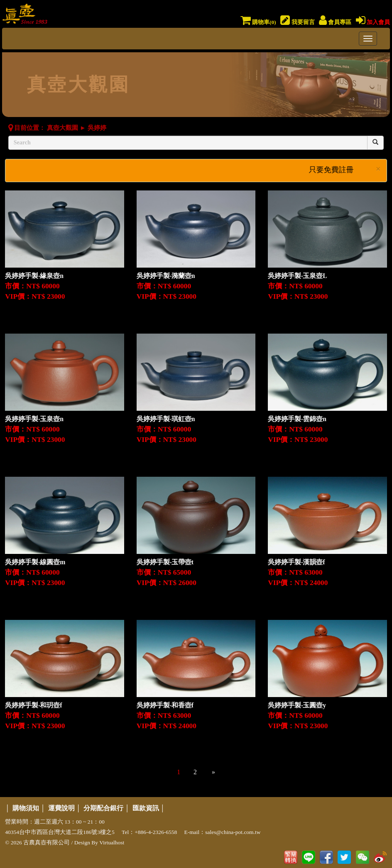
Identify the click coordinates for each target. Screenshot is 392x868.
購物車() (258, 22)
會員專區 (335, 22)
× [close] (378, 169)
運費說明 (61, 808)
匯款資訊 (146, 808)
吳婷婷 (97, 128)
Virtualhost (112, 842)
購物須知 (26, 808)
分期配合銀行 (103, 808)
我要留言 (297, 22)
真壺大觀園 (62, 128)
